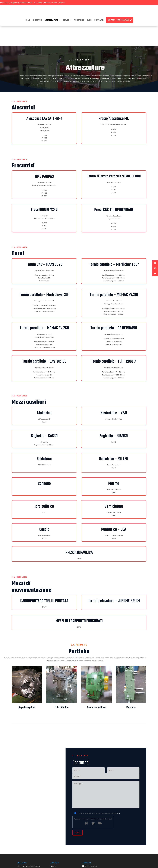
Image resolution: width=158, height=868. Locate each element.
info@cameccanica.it (23, 3)
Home (27, 20)
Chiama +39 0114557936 (120, 20)
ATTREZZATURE (51, 20)
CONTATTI (99, 20)
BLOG (89, 20)
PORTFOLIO (79, 20)
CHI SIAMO (37, 20)
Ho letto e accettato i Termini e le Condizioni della (96, 793)
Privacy (117, 793)
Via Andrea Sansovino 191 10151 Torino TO (50, 3)
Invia (78, 812)
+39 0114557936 (6, 3)
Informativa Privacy (58, 850)
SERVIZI (66, 20)
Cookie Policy (56, 853)
